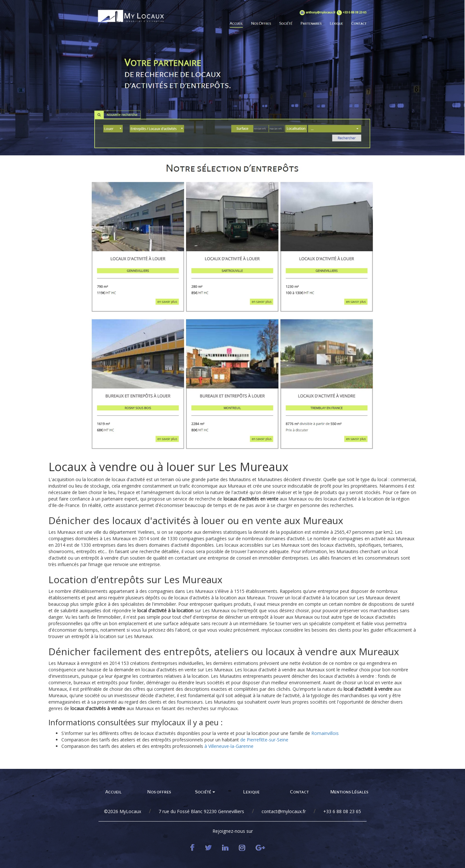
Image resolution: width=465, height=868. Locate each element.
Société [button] (205, 792)
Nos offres (159, 792)
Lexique (251, 792)
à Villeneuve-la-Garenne (229, 746)
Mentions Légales (349, 792)
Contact (299, 792)
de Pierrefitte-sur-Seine (264, 740)
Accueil (114, 792)
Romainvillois (325, 733)
